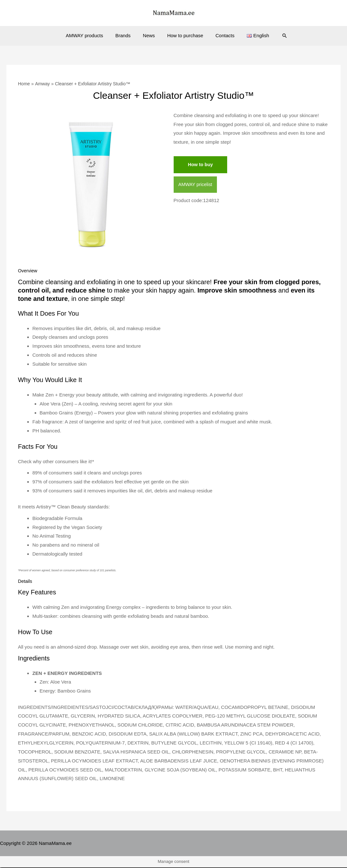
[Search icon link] (277, 36)
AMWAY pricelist (196, 185)
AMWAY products (91, 35)
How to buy (201, 165)
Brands (127, 35)
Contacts (221, 35)
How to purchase (184, 35)
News (150, 35)
